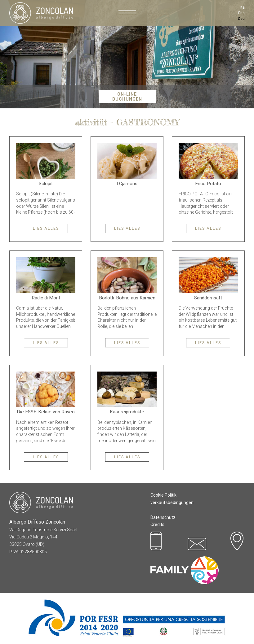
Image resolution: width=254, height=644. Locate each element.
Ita (243, 7)
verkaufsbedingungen (172, 503)
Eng (241, 13)
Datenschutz (163, 517)
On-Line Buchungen (127, 97)
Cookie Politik (163, 495)
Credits (157, 524)
